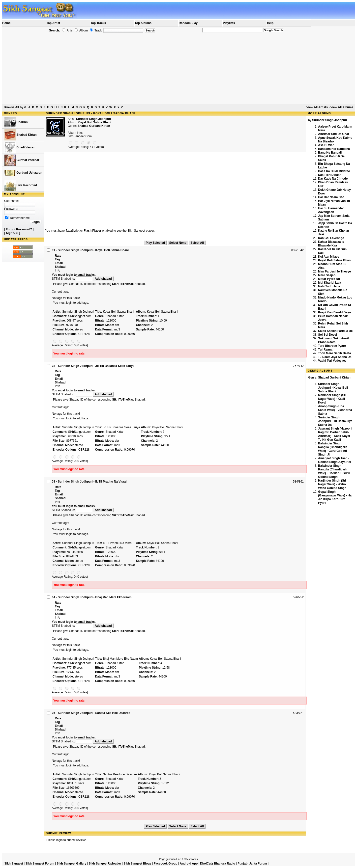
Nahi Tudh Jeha (329, 286)
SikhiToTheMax (123, 284)
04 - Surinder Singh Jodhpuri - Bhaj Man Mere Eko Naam (92, 597)
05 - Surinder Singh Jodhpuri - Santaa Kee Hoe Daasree (91, 713)
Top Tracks (98, 23)
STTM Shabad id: (72, 279)
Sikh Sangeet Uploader (105, 864)
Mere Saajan (327, 275)
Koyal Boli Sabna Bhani (335, 260)
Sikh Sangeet (14, 864)
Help (270, 23)
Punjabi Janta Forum (252, 864)
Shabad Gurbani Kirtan (94, 126)
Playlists (229, 23)
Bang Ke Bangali (330, 153)
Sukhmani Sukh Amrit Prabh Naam (333, 340)
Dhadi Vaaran (20, 148)
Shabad (60, 267)
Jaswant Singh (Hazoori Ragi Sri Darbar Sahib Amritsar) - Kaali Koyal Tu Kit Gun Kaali (335, 434)
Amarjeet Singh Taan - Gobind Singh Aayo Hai (335, 460)
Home (6, 23)
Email (59, 263)
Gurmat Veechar (22, 160)
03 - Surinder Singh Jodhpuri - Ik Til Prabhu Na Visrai (89, 482)
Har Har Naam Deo (331, 197)
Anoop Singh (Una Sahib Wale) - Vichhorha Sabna (335, 410)
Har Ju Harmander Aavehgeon (331, 210)
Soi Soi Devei (327, 335)
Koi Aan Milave (329, 257)
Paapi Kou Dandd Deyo (334, 312)
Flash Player (93, 231)
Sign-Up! (12, 233)
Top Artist (53, 23)
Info (58, 271)
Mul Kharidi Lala (330, 283)
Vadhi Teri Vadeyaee (332, 361)
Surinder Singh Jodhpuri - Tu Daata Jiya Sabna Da (335, 421)
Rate (58, 256)
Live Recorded (21, 185)
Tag (57, 259)
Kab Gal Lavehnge (331, 238)
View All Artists (317, 107)
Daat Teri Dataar (329, 175)
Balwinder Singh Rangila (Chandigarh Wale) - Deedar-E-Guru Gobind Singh (334, 471)
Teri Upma (325, 350)
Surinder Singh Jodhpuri (94, 119)
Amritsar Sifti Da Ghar (334, 134)
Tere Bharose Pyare (332, 346)
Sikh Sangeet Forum (40, 864)
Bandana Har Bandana (334, 149)
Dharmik (16, 122)
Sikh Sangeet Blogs (137, 864)
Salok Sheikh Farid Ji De (335, 331)
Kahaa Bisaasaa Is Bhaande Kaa (331, 244)
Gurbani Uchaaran (23, 173)
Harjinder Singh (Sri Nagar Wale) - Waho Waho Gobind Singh (332, 484)
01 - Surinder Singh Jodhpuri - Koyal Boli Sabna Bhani (90, 250)
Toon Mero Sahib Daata (334, 353)
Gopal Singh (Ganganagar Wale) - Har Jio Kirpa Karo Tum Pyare (335, 497)
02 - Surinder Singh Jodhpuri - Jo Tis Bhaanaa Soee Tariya (93, 366)
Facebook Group (165, 864)
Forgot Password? (19, 229)
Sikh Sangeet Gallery (71, 864)
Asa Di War (326, 145)
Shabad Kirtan (21, 135)
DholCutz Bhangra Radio (218, 864)
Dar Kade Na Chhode (333, 179)
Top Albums (143, 23)
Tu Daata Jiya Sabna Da (335, 357)
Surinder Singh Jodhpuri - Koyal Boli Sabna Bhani (333, 388)
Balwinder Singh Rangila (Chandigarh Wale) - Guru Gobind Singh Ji (333, 449)
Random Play (188, 23)
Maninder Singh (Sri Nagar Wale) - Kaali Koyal (332, 399)
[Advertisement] (178, 68)
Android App (189, 864)
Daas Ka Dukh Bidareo (334, 171)
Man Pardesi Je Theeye (334, 271)
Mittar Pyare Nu (329, 279)
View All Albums (342, 107)
